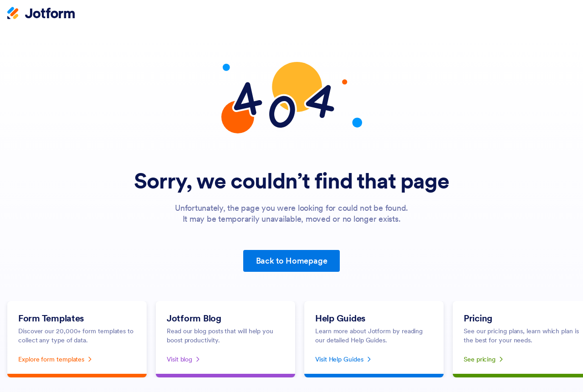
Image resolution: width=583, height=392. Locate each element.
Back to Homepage (292, 261)
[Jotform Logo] (41, 14)
